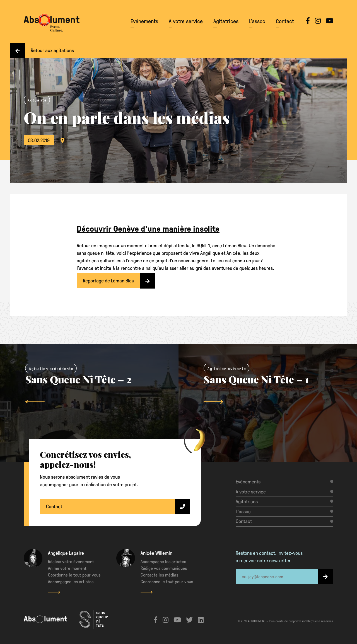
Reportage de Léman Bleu (119, 281)
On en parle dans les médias (127, 117)
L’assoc (257, 21)
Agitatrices (226, 21)
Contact (285, 21)
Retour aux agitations (42, 50)
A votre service (186, 21)
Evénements (144, 21)
